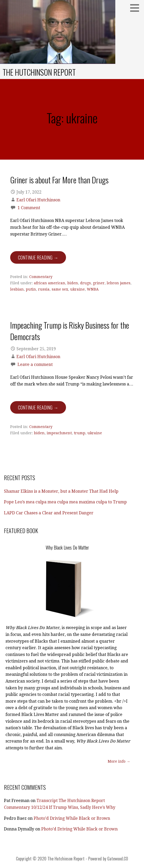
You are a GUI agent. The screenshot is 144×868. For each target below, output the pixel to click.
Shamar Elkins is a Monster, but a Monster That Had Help (61, 491)
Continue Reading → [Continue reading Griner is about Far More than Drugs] (38, 257)
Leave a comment (35, 364)
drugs (85, 283)
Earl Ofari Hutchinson (38, 200)
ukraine (77, 289)
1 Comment (29, 208)
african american (50, 283)
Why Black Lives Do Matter (67, 547)
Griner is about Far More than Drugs (59, 180)
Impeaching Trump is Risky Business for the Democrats (70, 331)
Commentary (41, 277)
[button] (136, 8)
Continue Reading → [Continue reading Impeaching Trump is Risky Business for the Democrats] (38, 407)
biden (73, 283)
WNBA (93, 289)
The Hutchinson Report (39, 72)
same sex (60, 289)
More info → (119, 761)
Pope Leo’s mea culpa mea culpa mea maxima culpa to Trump (65, 502)
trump (80, 433)
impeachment (59, 433)
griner (99, 283)
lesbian (17, 289)
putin (31, 289)
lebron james (119, 283)
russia (44, 289)
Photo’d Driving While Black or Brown (72, 818)
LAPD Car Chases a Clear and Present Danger (49, 513)
